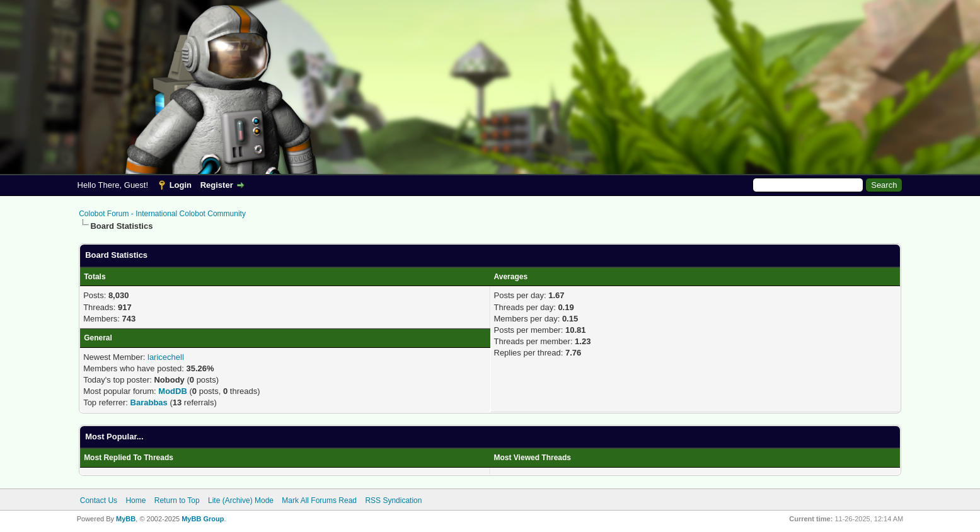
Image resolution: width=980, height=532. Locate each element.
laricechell (166, 357)
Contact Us (99, 500)
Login (181, 185)
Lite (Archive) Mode (241, 500)
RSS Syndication (393, 500)
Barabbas (149, 402)
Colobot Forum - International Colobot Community (162, 214)
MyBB (126, 519)
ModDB (173, 391)
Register (217, 185)
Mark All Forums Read (319, 500)
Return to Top (177, 500)
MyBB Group (203, 519)
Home (135, 500)
